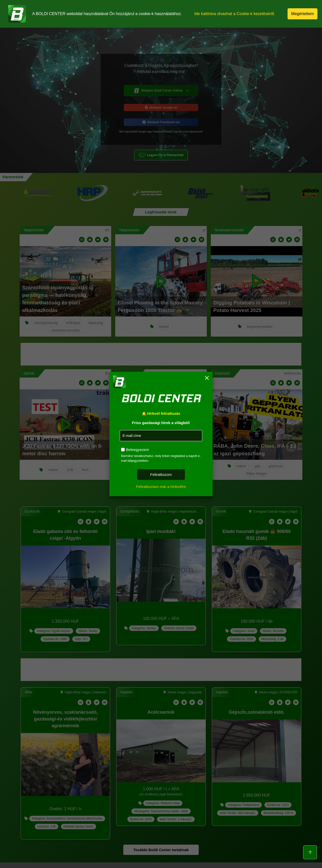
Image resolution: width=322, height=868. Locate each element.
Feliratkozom (161, 474)
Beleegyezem (137, 450)
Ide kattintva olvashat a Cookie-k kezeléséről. (235, 14)
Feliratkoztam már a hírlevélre (161, 487)
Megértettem (303, 14)
